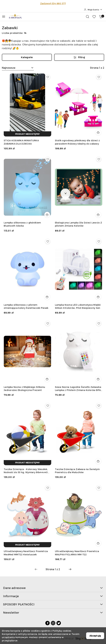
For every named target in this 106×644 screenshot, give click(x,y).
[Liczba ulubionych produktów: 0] (94, 17)
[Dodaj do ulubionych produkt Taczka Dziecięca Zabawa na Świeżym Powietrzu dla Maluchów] (99, 406)
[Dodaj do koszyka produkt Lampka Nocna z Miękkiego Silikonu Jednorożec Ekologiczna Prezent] (47, 379)
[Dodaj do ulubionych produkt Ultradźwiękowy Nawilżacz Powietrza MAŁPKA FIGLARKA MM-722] (99, 488)
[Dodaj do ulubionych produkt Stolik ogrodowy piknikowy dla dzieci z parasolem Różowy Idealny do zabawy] (99, 77)
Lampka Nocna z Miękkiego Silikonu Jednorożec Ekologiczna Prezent (24, 389)
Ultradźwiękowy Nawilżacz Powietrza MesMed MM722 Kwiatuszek (26, 553)
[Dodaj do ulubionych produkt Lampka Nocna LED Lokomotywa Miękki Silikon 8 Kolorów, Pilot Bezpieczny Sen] (99, 241)
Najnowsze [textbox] (9, 68)
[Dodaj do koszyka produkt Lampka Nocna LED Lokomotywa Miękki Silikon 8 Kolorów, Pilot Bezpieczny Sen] (98, 297)
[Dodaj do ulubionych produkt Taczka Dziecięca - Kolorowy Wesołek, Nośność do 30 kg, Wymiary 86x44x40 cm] (48, 406)
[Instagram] (53, 623)
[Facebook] (47, 623)
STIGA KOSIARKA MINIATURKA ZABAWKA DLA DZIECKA (21, 142)
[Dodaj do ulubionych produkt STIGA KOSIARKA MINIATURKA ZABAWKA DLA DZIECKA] (48, 77)
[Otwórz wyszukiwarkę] (88, 17)
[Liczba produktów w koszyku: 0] (101, 17)
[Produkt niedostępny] (27, 134)
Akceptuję (95, 636)
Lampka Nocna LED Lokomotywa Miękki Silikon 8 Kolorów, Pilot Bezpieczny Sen (78, 306)
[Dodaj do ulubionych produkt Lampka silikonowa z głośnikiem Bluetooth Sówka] (48, 159)
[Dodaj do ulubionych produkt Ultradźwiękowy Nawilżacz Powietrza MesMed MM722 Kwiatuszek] (48, 488)
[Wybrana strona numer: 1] (53, 569)
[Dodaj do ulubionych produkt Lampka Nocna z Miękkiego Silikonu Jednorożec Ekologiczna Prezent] (48, 323)
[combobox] (18, 68)
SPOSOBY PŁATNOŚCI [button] (53, 604)
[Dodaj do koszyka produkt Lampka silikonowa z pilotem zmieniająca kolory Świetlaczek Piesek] (47, 297)
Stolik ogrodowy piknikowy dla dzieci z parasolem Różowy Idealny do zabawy (77, 142)
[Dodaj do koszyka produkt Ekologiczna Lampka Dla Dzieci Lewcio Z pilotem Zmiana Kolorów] (98, 215)
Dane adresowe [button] (53, 588)
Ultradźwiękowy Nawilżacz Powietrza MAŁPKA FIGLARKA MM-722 (77, 553)
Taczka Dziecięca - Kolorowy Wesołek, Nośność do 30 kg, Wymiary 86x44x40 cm (26, 471)
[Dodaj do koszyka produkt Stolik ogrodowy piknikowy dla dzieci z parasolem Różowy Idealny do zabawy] (98, 132)
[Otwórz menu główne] (4, 17)
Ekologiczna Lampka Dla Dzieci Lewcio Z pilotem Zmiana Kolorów (79, 224)
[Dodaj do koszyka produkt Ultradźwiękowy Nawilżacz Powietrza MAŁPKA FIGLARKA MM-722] (98, 543)
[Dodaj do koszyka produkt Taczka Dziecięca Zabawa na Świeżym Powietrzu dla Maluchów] (98, 461)
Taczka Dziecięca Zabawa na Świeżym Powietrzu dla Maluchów (77, 471)
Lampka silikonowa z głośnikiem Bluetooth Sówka (22, 224)
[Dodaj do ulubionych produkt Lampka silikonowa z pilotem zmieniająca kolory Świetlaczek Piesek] (48, 241)
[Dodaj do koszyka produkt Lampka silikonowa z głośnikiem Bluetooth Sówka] (47, 215)
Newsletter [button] (53, 612)
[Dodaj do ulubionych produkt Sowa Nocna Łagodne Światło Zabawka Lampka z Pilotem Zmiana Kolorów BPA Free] (99, 323)
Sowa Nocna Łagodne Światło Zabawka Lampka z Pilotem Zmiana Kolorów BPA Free (78, 389)
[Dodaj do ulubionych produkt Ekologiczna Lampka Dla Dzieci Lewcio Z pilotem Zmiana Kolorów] (99, 159)
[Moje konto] (93, 10)
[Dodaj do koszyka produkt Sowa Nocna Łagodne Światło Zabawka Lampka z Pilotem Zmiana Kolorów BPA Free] (98, 379)
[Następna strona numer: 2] (70, 569)
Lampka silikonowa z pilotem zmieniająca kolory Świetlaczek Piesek (26, 306)
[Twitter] (59, 623)
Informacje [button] (53, 596)
